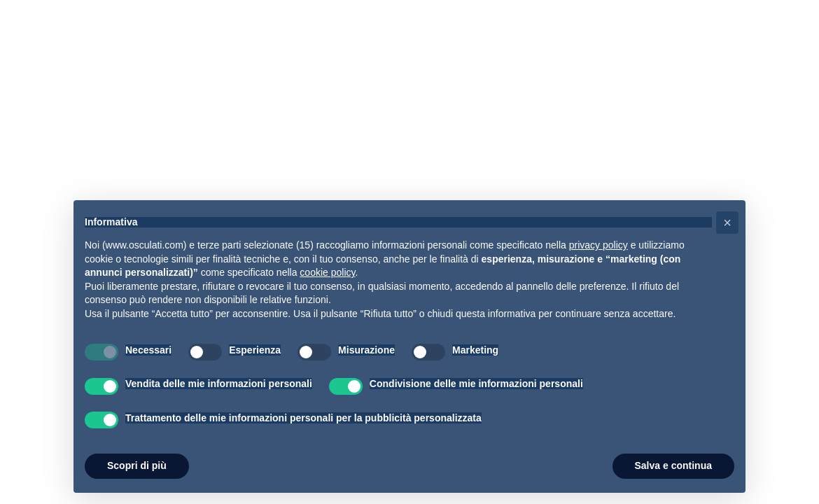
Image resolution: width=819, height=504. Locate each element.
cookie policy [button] (327, 272)
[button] (727, 223)
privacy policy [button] (598, 245)
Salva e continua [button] (673, 465)
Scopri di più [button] (137, 465)
